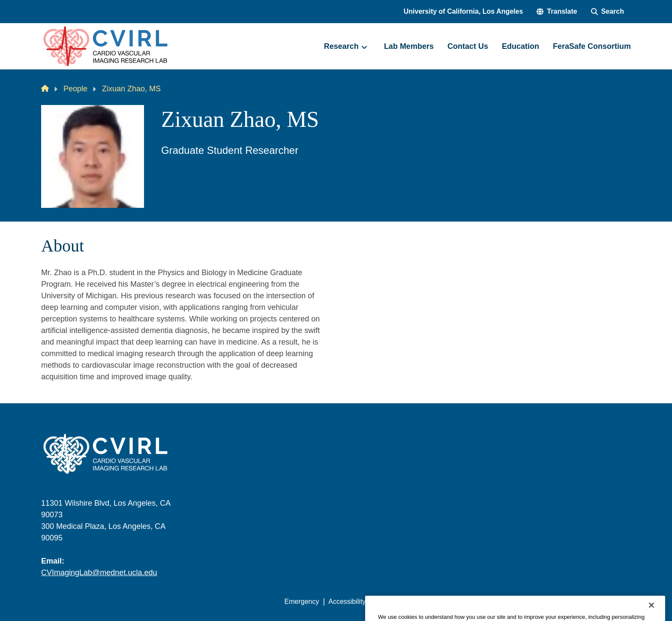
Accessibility (347, 601)
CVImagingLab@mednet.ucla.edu (99, 573)
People (75, 89)
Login (550, 601)
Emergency (302, 601)
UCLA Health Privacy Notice (490, 601)
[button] (557, 12)
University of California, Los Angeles (463, 11)
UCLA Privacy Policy (406, 601)
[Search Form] (607, 12)
